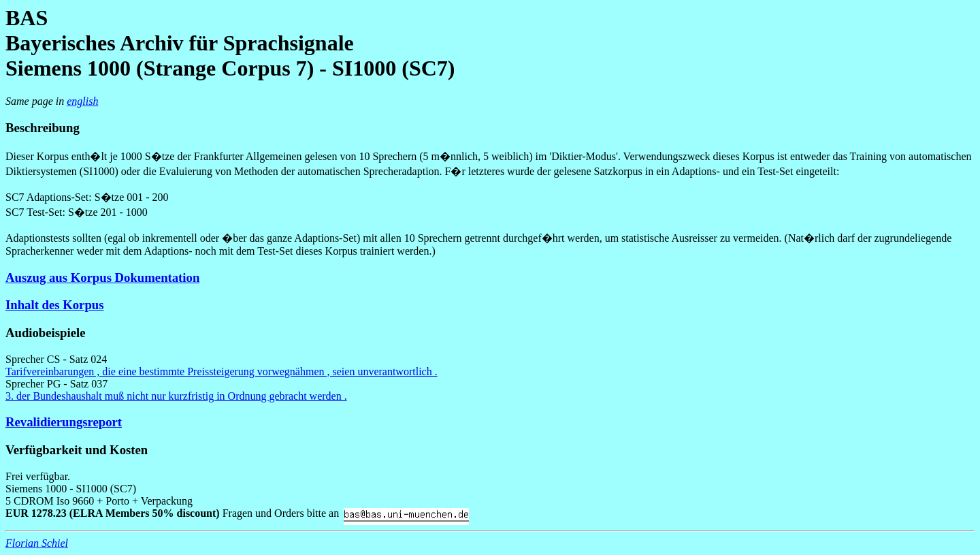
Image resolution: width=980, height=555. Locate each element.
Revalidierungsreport (64, 422)
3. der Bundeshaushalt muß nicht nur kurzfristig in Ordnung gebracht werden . (176, 396)
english (82, 101)
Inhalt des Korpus (54, 305)
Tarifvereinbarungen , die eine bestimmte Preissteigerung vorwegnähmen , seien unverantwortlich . (222, 371)
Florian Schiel (37, 543)
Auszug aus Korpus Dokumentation (102, 277)
